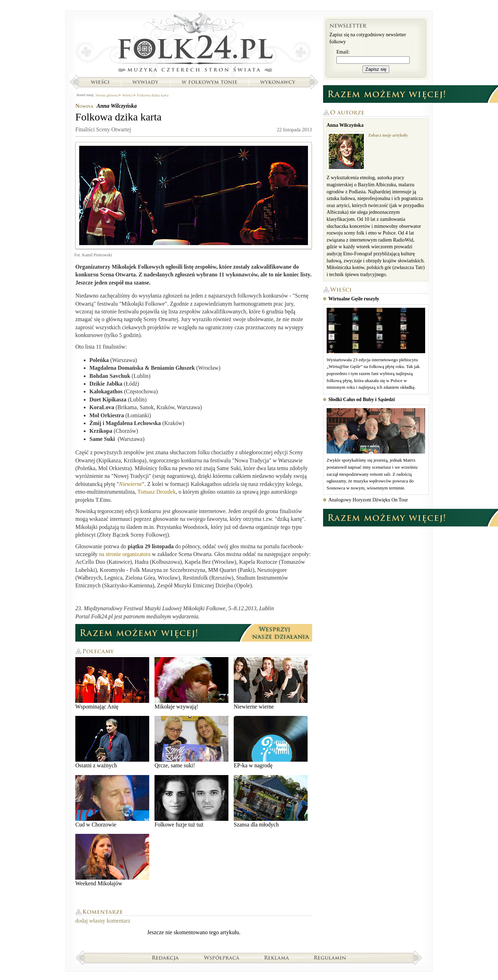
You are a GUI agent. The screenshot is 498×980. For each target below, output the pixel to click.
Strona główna (194, 44)
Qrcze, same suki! (191, 742)
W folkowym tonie (209, 82)
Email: (343, 52)
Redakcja (166, 957)
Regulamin (330, 957)
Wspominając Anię (112, 683)
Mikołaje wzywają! (191, 683)
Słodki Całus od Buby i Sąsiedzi (362, 400)
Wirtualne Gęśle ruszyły (354, 299)
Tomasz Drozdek (157, 492)
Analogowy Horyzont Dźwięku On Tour (368, 500)
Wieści (100, 82)
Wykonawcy (278, 82)
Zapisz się (376, 69)
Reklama (277, 957)
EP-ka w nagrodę (271, 742)
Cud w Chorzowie (112, 801)
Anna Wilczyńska (116, 106)
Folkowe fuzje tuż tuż (191, 801)
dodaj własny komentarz (103, 921)
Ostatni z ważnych (112, 742)
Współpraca (222, 957)
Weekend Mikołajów (112, 860)
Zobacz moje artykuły (388, 135)
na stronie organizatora (125, 554)
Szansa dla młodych (271, 801)
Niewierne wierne (271, 683)
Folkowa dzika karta (153, 95)
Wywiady (145, 82)
